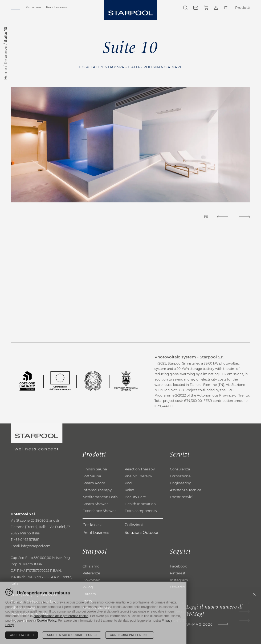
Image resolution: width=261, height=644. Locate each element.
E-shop (177, 603)
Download (91, 580)
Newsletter (182, 612)
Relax (129, 490)
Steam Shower (95, 504)
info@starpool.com (36, 546)
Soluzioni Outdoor (142, 533)
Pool (128, 483)
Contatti (196, 8)
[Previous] (223, 217)
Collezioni (134, 525)
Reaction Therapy (140, 469)
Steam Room (94, 483)
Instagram (179, 580)
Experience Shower (99, 511)
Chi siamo (91, 566)
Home (6, 74)
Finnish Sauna (95, 469)
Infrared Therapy (97, 490)
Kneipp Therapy (138, 476)
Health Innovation (140, 504)
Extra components (141, 511)
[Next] (245, 217)
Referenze (6, 55)
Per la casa (33, 7)
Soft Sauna (92, 476)
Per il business (56, 7)
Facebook (178, 566)
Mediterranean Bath (100, 497)
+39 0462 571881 (26, 540)
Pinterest (178, 573)
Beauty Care (135, 497)
